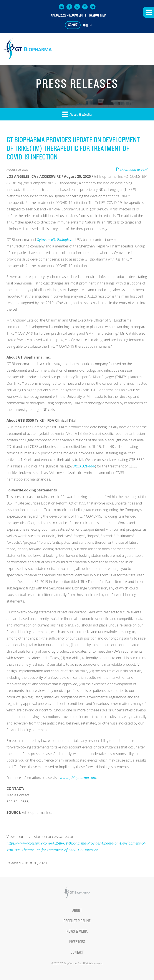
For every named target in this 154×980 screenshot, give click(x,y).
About (77, 911)
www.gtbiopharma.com (78, 778)
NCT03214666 (84, 466)
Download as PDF (132, 169)
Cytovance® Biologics (54, 240)
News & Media (77, 114)
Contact (77, 952)
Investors (77, 942)
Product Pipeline (77, 921)
